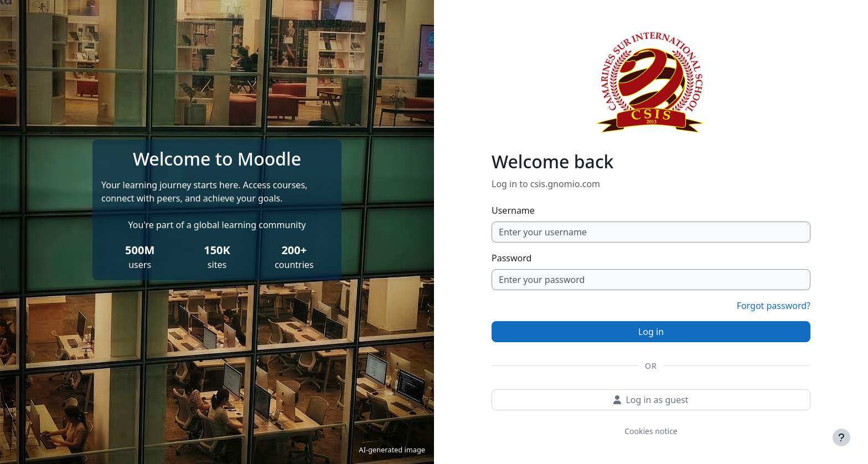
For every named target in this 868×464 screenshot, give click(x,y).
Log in (651, 332)
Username (513, 210)
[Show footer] (841, 437)
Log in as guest (651, 400)
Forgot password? (774, 306)
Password (512, 258)
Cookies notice (651, 431)
